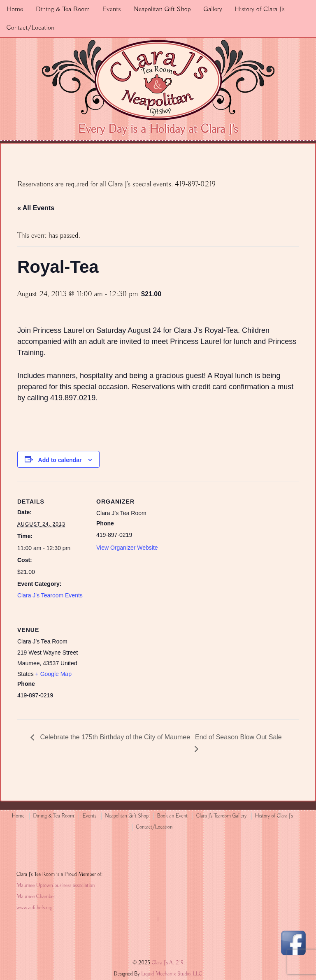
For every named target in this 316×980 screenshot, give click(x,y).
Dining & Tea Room (63, 9)
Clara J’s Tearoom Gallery (221, 816)
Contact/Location (30, 28)
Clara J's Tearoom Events (50, 595)
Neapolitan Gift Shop (162, 9)
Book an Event (173, 816)
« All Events (36, 208)
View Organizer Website (127, 548)
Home (15, 9)
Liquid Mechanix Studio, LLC (172, 974)
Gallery (213, 9)
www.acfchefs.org (34, 908)
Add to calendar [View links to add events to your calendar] (60, 460)
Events (112, 9)
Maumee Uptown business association (56, 886)
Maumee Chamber (36, 897)
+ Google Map (53, 674)
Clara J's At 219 (167, 963)
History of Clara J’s (260, 9)
